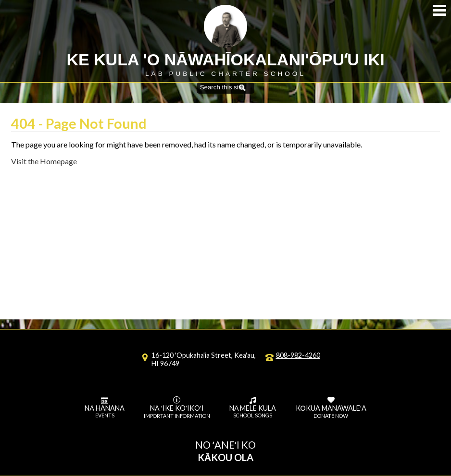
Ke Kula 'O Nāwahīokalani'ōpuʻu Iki (225, 60)
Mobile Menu (439, 10)
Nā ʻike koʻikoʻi (177, 408)
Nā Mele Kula (253, 408)
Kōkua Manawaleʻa (331, 408)
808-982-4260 (298, 355)
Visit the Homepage (44, 161)
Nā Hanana (105, 408)
